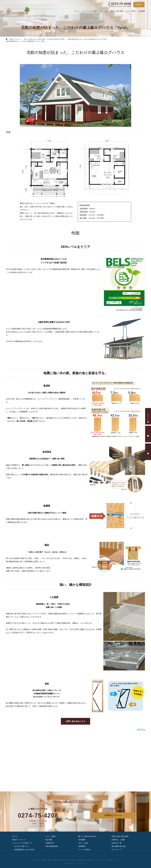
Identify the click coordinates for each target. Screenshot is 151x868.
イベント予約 (148, 416)
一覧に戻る (141, 729)
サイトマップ (117, 850)
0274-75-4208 (38, 815)
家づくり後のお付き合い (88, 836)
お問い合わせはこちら (75, 721)
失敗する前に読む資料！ (121, 836)
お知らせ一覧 (117, 843)
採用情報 (82, 846)
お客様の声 (50, 843)
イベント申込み (84, 850)
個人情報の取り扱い (119, 846)
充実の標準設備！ (52, 846)
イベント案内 (50, 836)
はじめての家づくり (22, 846)
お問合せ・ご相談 (118, 840)
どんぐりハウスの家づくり (22, 843)
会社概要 (82, 840)
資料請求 (148, 451)
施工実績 (49, 840)
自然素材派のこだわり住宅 (24, 850)
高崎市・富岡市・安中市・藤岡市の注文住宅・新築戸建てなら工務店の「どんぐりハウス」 (77, 860)
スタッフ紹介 (84, 843)
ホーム (15, 836)
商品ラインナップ (19, 840)
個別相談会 (148, 434)
